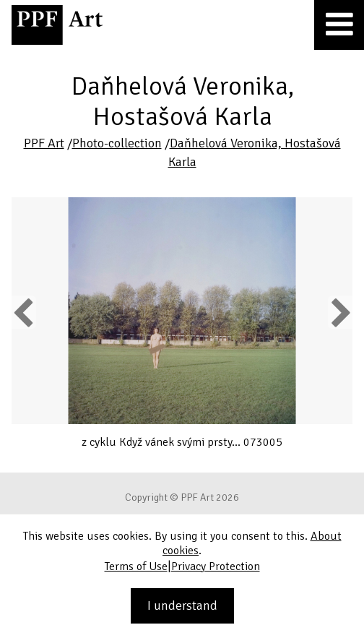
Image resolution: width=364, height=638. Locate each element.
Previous (24, 312)
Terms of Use (136, 566)
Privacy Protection (216, 566)
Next (340, 312)
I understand (182, 605)
